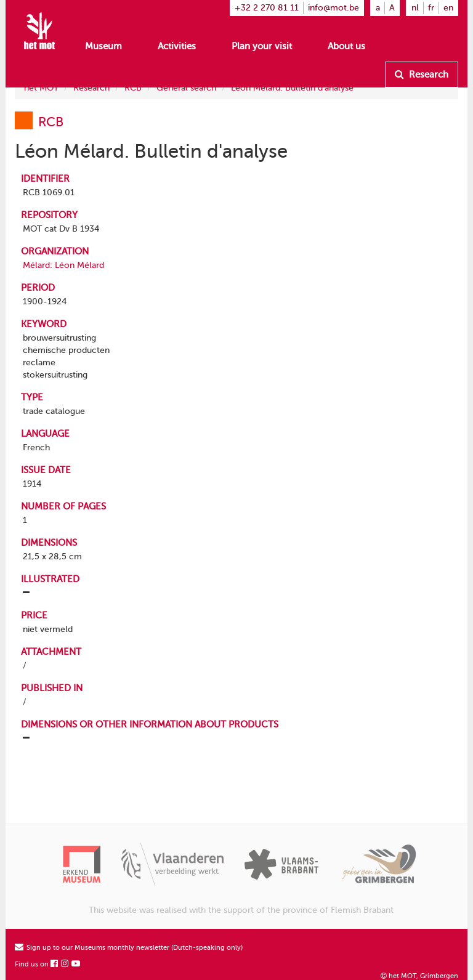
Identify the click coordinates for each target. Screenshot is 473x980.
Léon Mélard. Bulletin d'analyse (292, 88)
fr (431, 8)
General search (186, 88)
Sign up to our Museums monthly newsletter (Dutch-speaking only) (129, 948)
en (448, 8)
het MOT (41, 88)
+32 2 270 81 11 (267, 8)
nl (415, 8)
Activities (177, 46)
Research (422, 75)
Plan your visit (262, 46)
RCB (133, 88)
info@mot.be (334, 8)
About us (346, 46)
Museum (103, 46)
